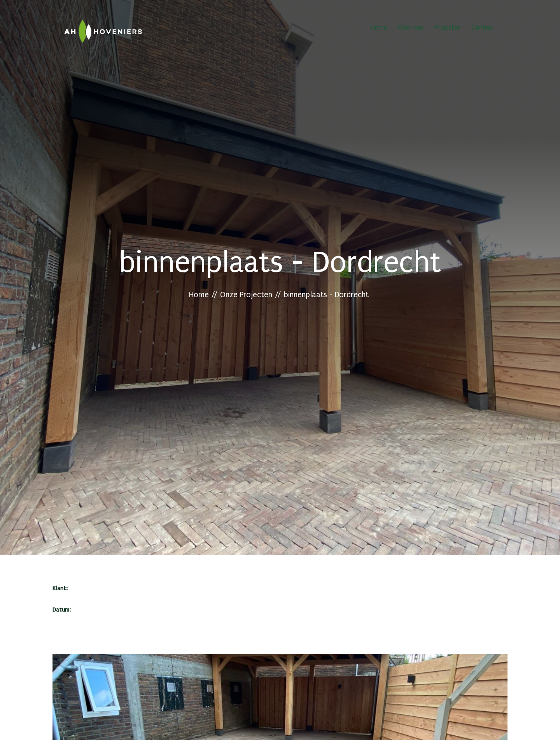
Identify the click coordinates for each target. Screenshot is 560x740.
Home (379, 29)
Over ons (410, 29)
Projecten (447, 29)
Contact (482, 29)
